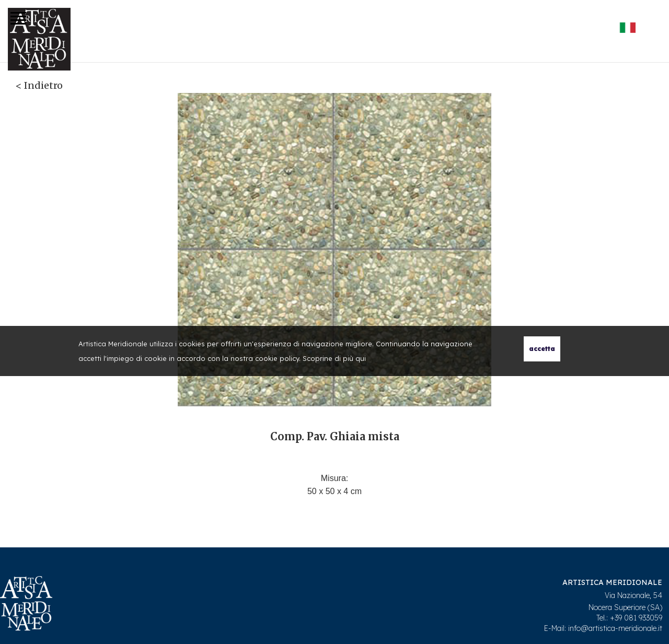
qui (361, 358)
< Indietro (39, 85)
